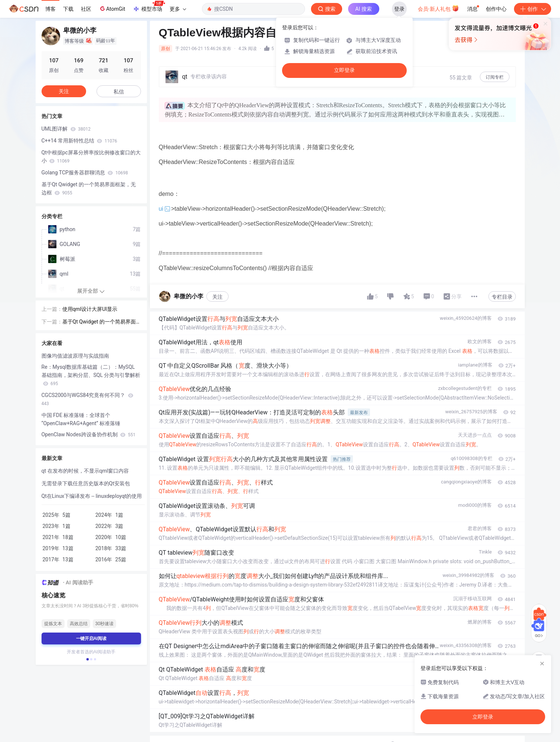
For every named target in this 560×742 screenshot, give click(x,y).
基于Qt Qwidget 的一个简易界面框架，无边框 (89, 188)
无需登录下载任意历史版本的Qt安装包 (86, 483)
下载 (68, 9)
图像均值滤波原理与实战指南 (75, 356)
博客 (50, 9)
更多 (178, 9)
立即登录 (344, 70)
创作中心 (496, 9)
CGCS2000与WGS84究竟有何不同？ (87, 399)
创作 (533, 9)
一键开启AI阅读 (91, 638)
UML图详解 (66, 129)
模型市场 (149, 7)
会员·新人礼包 (438, 8)
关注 (217, 297)
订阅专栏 (495, 77)
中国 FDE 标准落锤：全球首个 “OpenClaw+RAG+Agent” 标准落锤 (81, 419)
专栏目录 (502, 297)
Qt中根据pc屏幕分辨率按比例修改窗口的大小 (91, 157)
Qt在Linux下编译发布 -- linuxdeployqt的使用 (92, 496)
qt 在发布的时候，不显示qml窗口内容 (85, 471)
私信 (119, 92)
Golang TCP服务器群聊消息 (85, 173)
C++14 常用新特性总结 (79, 141)
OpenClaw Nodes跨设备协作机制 (89, 434)
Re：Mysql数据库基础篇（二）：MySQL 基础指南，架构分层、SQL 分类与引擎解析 (91, 375)
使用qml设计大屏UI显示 (90, 309)
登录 (399, 9)
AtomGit (112, 9)
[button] (87, 659)
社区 (86, 9)
